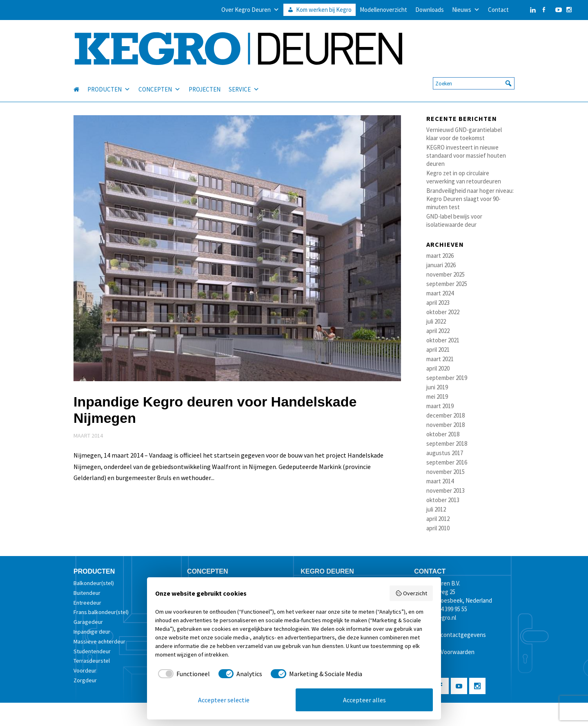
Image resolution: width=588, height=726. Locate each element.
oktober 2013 (443, 500)
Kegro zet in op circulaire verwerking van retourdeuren (464, 177)
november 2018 (445, 425)
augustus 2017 (445, 453)
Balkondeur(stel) (94, 583)
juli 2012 (436, 509)
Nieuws (466, 10)
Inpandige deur (92, 632)
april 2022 (438, 331)
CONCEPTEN (159, 79)
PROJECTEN (205, 79)
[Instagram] (569, 10)
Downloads (430, 10)
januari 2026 (441, 265)
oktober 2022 (443, 312)
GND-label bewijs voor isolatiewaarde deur (454, 220)
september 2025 (447, 284)
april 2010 (438, 528)
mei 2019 (437, 397)
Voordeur (85, 670)
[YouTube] (557, 10)
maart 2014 (440, 481)
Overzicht (411, 593)
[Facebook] (544, 10)
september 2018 (447, 443)
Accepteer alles (364, 700)
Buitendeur (87, 593)
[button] (508, 73)
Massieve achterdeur (99, 641)
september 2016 (447, 462)
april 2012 (438, 519)
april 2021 (438, 350)
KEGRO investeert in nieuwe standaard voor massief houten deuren (466, 155)
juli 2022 (436, 321)
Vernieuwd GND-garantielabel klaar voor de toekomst (464, 134)
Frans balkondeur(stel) (101, 612)
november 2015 (445, 472)
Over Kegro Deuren (250, 10)
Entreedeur (87, 603)
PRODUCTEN (109, 79)
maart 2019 (440, 406)
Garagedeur (88, 622)
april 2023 (438, 303)
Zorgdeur (85, 680)
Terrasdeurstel (92, 661)
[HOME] (80, 79)
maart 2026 (440, 256)
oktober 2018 (443, 434)
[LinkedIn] (525, 10)
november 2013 (445, 490)
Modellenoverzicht (383, 10)
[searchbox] (474, 73)
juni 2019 (437, 387)
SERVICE (244, 79)
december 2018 (445, 415)
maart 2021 (440, 359)
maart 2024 (440, 293)
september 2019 (447, 378)
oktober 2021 (443, 340)
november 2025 (445, 274)
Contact (498, 10)
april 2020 (438, 368)
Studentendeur (92, 651)
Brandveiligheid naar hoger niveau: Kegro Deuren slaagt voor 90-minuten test (470, 199)
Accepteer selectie (224, 700)
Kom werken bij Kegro (324, 10)
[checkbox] (183, 674)
